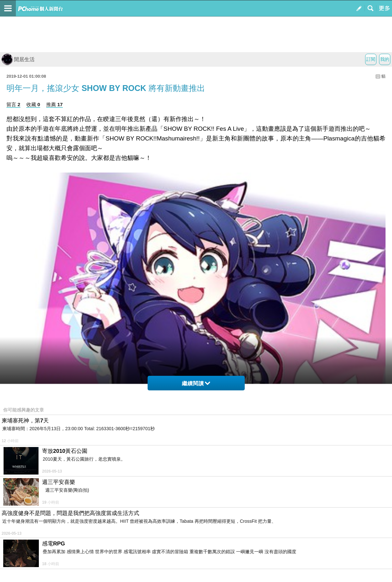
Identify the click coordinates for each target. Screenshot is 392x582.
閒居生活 (18, 59)
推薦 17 (55, 104)
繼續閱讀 (196, 383)
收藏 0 (33, 104)
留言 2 (13, 104)
